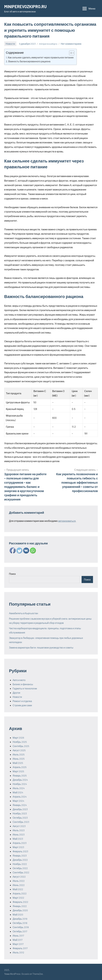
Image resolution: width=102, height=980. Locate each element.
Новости (10, 44)
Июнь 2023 (19, 834)
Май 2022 (18, 889)
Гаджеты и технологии (25, 688)
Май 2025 (18, 763)
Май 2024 (18, 792)
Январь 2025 (20, 776)
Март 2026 (18, 738)
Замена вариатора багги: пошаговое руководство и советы (41, 647)
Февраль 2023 (20, 851)
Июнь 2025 (19, 759)
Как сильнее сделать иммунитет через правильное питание (41, 57)
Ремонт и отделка (22, 701)
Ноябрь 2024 (20, 784)
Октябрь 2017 (20, 931)
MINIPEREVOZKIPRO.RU (26, 6)
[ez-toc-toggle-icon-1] (70, 53)
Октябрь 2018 (20, 923)
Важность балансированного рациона (29, 61)
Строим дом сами (22, 705)
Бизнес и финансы (23, 684)
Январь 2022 (20, 906)
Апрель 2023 (20, 843)
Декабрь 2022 (20, 860)
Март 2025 (18, 771)
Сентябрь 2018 (21, 927)
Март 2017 (18, 944)
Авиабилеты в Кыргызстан (24, 613)
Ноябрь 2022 (20, 864)
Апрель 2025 (20, 767)
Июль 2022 (19, 881)
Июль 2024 (19, 788)
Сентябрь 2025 (21, 746)
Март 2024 (18, 801)
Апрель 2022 (20, 893)
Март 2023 (18, 847)
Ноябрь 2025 (20, 742)
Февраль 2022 (20, 902)
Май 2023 (18, 839)
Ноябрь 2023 (20, 813)
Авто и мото (19, 680)
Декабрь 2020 (20, 910)
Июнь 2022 (19, 885)
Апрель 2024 (20, 797)
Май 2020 (18, 914)
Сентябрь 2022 (21, 872)
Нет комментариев (71, 44)
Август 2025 (19, 750)
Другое (16, 693)
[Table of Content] (72, 53)
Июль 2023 (19, 830)
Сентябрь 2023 (21, 822)
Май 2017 (18, 940)
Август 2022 (19, 877)
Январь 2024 (20, 805)
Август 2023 (19, 826)
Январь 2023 (20, 856)
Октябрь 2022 (20, 868)
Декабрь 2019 (20, 919)
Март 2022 (18, 898)
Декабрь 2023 (20, 809)
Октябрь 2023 (20, 818)
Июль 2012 (18, 952)
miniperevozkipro (48, 44)
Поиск (12, 574)
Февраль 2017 (20, 948)
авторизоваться (67, 521)
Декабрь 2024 (20, 780)
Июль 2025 (19, 754)
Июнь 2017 (18, 936)
